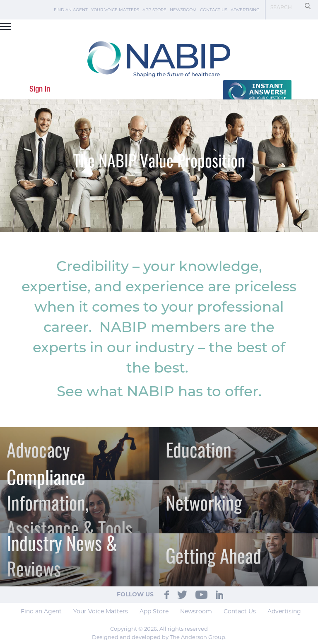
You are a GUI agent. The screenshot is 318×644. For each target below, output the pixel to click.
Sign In (40, 89)
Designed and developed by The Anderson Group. (159, 637)
